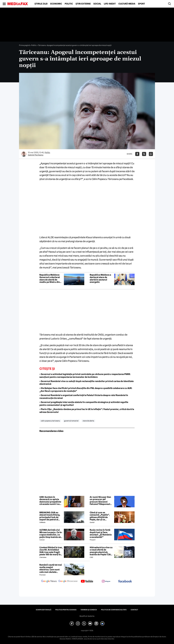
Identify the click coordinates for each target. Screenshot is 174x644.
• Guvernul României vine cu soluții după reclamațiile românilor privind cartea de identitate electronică (87, 383)
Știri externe (83, 4)
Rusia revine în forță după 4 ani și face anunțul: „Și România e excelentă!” (101, 534)
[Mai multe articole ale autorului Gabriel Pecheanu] (24, 154)
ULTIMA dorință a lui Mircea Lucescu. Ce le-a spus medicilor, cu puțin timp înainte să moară (51, 534)
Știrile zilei (41, 4)
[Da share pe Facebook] (137, 154)
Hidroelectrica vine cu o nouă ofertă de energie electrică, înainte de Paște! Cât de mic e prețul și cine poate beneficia (101, 551)
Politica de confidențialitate (114, 610)
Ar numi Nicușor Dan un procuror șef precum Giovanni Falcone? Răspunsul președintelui (100, 501)
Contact (134, 610)
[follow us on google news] (49, 581)
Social (97, 4)
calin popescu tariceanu (50, 421)
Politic (69, 4)
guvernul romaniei (71, 421)
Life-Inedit (110, 4)
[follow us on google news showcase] (68, 581)
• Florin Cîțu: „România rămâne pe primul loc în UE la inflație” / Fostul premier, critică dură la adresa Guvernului (87, 411)
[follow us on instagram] (106, 581)
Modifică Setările (87, 616)
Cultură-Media (127, 4)
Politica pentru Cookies (66, 610)
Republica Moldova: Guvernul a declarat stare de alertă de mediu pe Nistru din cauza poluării (50, 278)
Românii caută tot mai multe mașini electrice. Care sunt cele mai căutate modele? (51, 568)
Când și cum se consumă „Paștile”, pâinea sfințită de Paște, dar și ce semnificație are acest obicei (101, 516)
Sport (141, 4)
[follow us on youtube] (87, 581)
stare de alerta (88, 421)
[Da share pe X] (144, 154)
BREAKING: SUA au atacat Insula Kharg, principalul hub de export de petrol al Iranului (50, 516)
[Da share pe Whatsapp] (151, 154)
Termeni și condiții (89, 610)
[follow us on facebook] (125, 581)
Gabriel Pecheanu (36, 155)
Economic (56, 4)
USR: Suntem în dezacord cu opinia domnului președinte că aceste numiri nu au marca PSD (50, 501)
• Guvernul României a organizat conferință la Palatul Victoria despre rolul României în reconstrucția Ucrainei (84, 397)
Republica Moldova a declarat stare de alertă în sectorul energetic (100, 278)
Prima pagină (24, 45)
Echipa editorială (44, 610)
